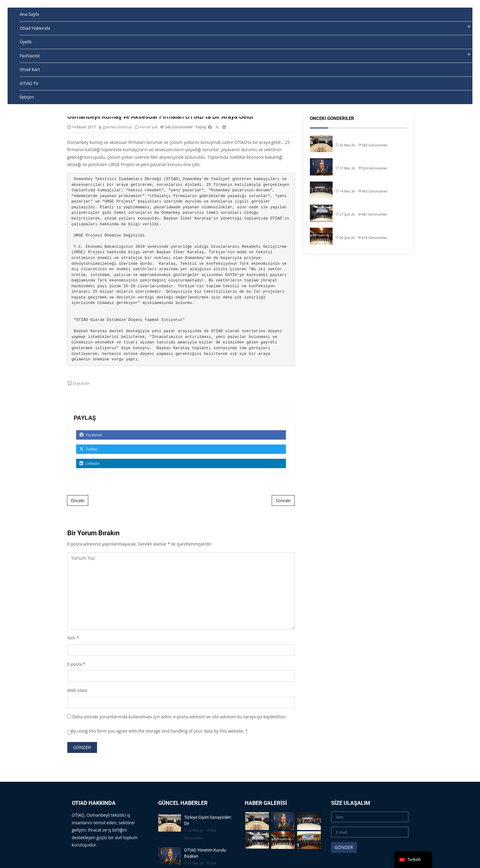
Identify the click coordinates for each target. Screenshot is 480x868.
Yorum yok (149, 128)
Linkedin (90, 464)
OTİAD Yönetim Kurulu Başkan (364, 161)
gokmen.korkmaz (118, 128)
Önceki (78, 501)
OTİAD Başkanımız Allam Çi (361, 207)
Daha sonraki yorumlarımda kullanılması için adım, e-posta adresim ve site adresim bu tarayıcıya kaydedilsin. (179, 717)
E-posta (75, 664)
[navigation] (413, 860)
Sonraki (283, 501)
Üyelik (26, 42)
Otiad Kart (30, 69)
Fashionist (30, 56)
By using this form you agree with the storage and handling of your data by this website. (160, 732)
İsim (71, 638)
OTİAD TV (29, 83)
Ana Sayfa (29, 14)
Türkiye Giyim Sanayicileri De (362, 138)
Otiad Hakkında (35, 28)
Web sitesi (77, 691)
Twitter (89, 449)
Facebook (91, 435)
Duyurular (81, 384)
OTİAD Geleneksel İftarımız (361, 184)
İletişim (27, 97)
